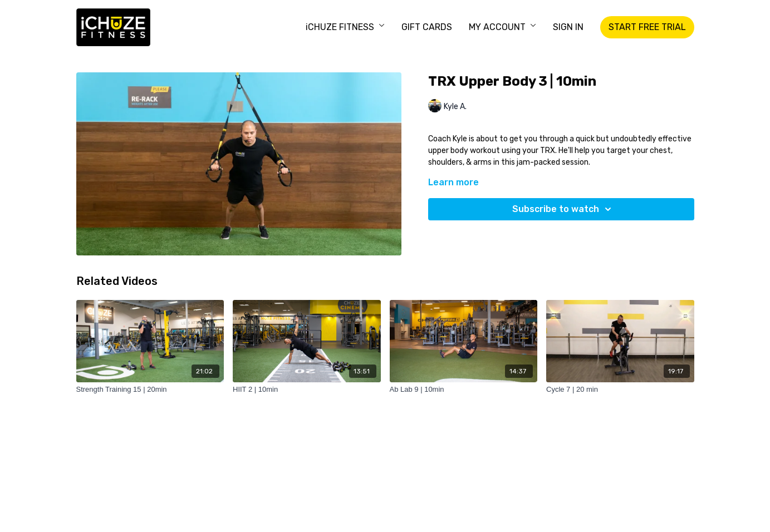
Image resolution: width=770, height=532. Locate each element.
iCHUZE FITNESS (345, 27)
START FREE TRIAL (647, 27)
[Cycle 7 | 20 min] (620, 390)
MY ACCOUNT (502, 27)
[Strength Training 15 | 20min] (150, 390)
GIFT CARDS (427, 27)
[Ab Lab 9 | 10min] (464, 390)
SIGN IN (568, 27)
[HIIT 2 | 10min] (307, 390)
